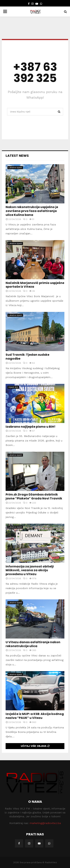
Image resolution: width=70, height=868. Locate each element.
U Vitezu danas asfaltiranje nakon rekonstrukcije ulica (33, 644)
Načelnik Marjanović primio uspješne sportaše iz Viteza (35, 285)
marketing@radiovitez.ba (45, 823)
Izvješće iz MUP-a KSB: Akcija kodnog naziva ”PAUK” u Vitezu (35, 716)
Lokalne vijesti (15, 168)
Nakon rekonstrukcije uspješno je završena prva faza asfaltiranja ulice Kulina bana (32, 211)
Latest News (17, 156)
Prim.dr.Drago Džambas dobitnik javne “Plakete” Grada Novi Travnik (34, 496)
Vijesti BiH (13, 387)
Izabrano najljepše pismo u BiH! (31, 427)
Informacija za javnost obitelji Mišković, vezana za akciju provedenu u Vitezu (30, 570)
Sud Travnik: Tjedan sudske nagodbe (27, 357)
